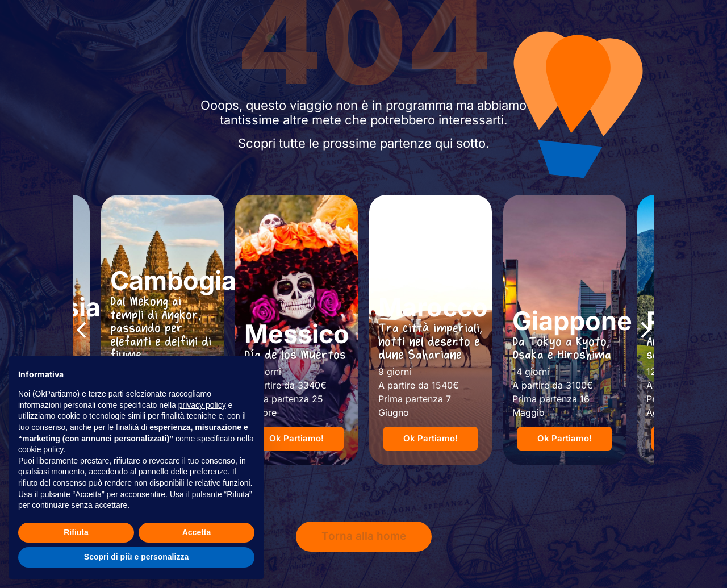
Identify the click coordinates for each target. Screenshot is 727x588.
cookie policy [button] (41, 449)
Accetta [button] (197, 532)
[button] (81, 330)
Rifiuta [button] (76, 532)
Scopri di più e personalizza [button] (136, 557)
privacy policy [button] (202, 405)
